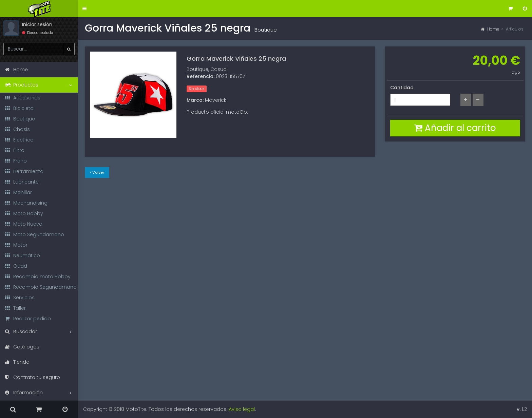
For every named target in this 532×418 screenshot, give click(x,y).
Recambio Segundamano (41, 287)
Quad (16, 266)
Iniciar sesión (37, 24)
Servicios (20, 298)
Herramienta (24, 171)
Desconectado (37, 33)
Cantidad (402, 88)
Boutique (20, 119)
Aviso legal (242, 409)
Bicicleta (19, 108)
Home (490, 29)
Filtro (15, 150)
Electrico (19, 140)
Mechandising (26, 203)
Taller (15, 308)
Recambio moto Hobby (38, 277)
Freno (16, 161)
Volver (97, 172)
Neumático (23, 255)
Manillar (18, 192)
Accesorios (23, 98)
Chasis (17, 129)
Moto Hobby (24, 213)
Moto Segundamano (35, 234)
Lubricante (22, 182)
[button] (84, 9)
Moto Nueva (24, 224)
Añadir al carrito (455, 128)
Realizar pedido (28, 319)
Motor (16, 245)
